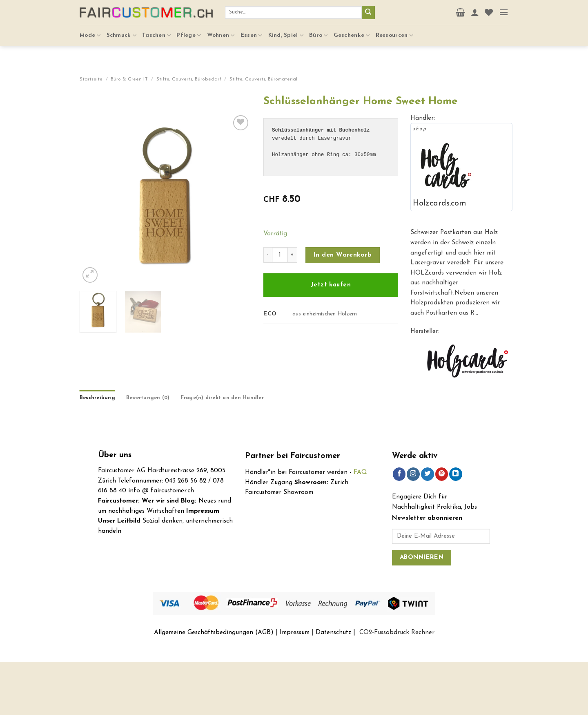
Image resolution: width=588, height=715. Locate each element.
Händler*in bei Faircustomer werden (296, 472)
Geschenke (352, 33)
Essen (252, 33)
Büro (318, 33)
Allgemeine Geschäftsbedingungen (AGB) (214, 632)
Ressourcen (394, 33)
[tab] (97, 398)
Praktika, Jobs (457, 507)
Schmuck (121, 33)
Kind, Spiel (286, 33)
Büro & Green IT (129, 79)
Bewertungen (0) (148, 398)
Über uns (115, 455)
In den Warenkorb (343, 255)
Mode (90, 33)
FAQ (360, 472)
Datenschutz (333, 632)
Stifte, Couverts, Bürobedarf (189, 79)
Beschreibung (97, 398)
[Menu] (504, 11)
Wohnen (221, 33)
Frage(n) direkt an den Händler (222, 398)
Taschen (156, 33)
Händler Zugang (269, 483)
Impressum (295, 632)
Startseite (91, 79)
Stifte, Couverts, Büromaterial (263, 79)
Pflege (189, 33)
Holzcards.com (440, 203)
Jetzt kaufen (331, 285)
